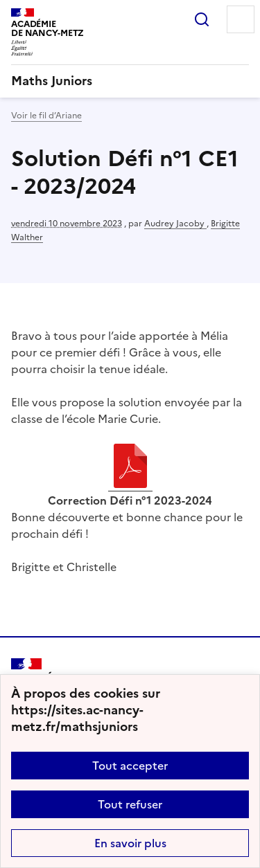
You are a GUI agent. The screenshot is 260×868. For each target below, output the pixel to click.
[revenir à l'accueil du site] (130, 81)
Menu (241, 19)
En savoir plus (130, 843)
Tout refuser (130, 804)
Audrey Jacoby (175, 224)
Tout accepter (130, 766)
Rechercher (202, 19)
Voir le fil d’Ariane (46, 116)
